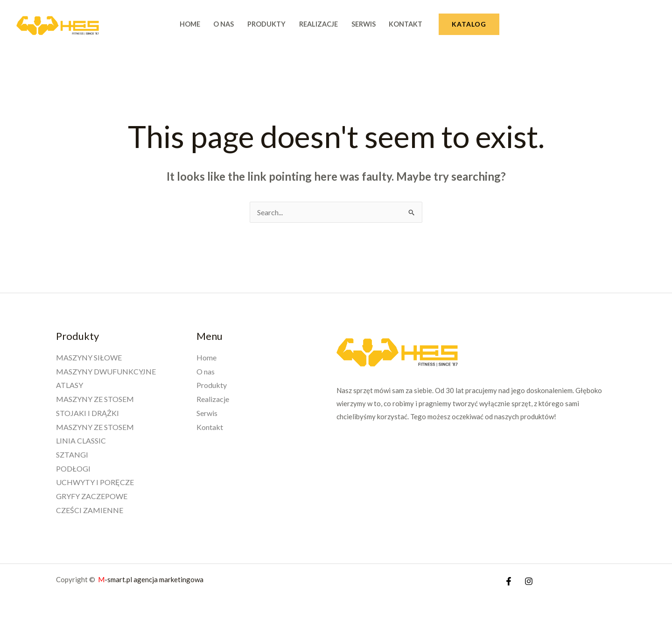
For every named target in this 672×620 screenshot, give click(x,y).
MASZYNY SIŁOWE (89, 357)
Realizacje (318, 24)
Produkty (266, 24)
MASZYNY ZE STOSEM (95, 399)
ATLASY (70, 385)
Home (190, 24)
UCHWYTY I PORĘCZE (95, 482)
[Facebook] (509, 581)
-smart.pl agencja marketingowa (151, 579)
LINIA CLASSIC (81, 440)
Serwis (364, 24)
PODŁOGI (73, 469)
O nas (224, 24)
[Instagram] (529, 581)
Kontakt (406, 24)
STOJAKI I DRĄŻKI (87, 413)
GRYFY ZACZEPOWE (92, 496)
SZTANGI (72, 454)
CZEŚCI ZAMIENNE (90, 510)
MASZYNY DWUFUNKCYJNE (106, 371)
